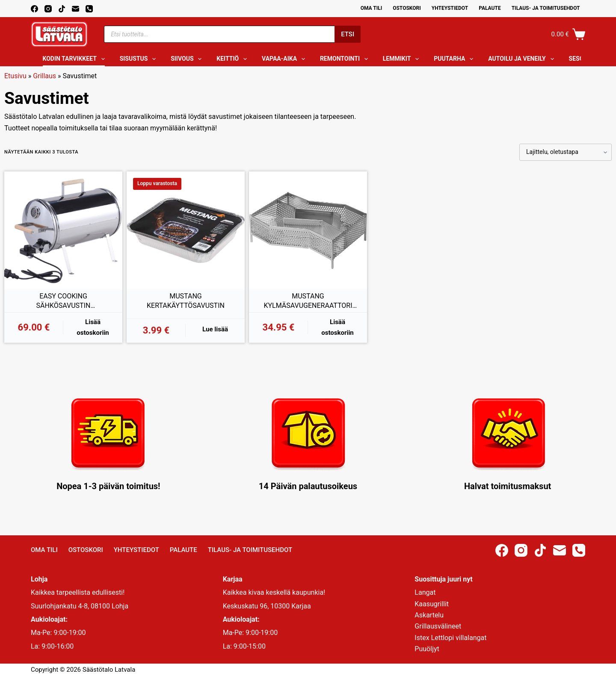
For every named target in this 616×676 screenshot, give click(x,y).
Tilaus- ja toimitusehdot (546, 8)
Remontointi (346, 59)
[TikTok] (62, 9)
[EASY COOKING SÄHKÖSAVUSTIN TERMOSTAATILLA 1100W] (63, 230)
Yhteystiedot (450, 8)
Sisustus (140, 59)
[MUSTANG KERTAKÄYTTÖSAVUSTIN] (186, 230)
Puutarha (455, 59)
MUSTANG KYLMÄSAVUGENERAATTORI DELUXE (308, 301)
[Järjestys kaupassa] (566, 152)
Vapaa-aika (285, 59)
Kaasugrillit (432, 604)
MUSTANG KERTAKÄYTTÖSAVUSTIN (186, 301)
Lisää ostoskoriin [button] (93, 327)
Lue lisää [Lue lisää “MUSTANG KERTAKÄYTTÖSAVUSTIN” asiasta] (215, 329)
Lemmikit (403, 59)
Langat (425, 592)
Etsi (348, 34)
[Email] (76, 9)
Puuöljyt (427, 649)
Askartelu (429, 615)
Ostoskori (407, 8)
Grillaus (44, 76)
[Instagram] (48, 9)
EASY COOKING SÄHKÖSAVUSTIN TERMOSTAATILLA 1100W (63, 301)
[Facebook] (34, 9)
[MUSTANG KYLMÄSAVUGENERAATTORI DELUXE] (308, 230)
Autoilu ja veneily (523, 59)
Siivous (188, 59)
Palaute (490, 8)
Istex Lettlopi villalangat (450, 638)
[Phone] (89, 9)
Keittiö (233, 59)
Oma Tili (372, 8)
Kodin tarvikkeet (76, 59)
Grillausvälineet (438, 626)
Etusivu (15, 76)
